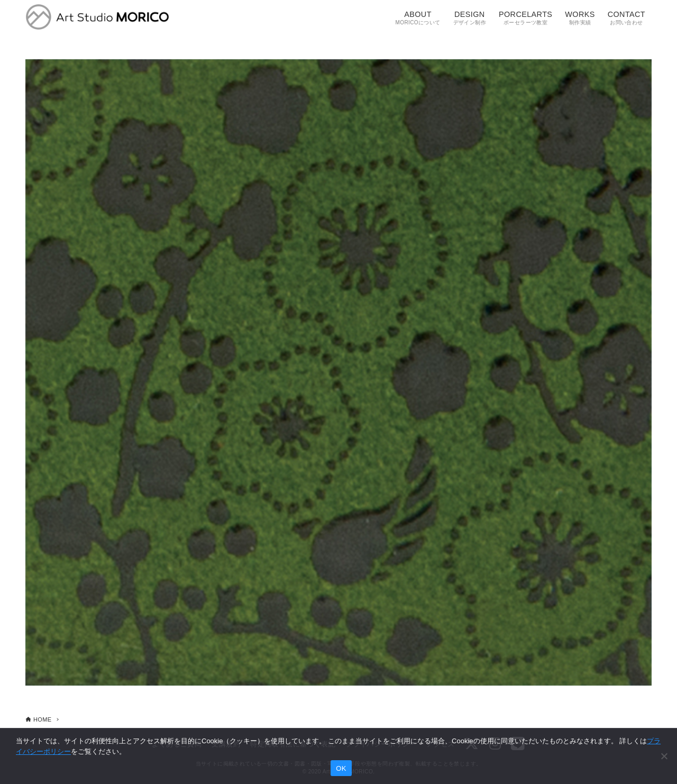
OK (341, 768)
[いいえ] (664, 756)
